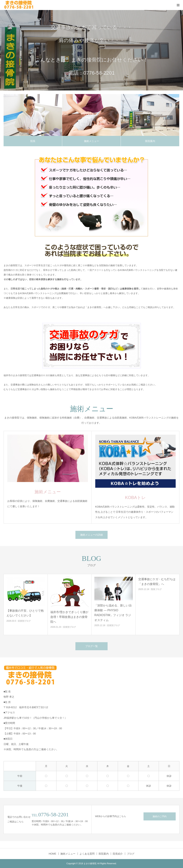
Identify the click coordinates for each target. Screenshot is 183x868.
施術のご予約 (160, 816)
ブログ (131, 854)
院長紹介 (118, 854)
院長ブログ (156, 589)
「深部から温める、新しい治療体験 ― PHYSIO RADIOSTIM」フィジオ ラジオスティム (113, 613)
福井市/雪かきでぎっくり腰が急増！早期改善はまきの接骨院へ (69, 617)
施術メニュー (91, 141)
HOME (53, 854)
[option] (91, 50)
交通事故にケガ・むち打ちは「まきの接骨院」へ (157, 582)
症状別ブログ (24, 621)
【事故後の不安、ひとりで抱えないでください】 (25, 613)
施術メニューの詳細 (91, 535)
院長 (33, 141)
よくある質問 (87, 854)
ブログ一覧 (91, 646)
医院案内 (150, 141)
